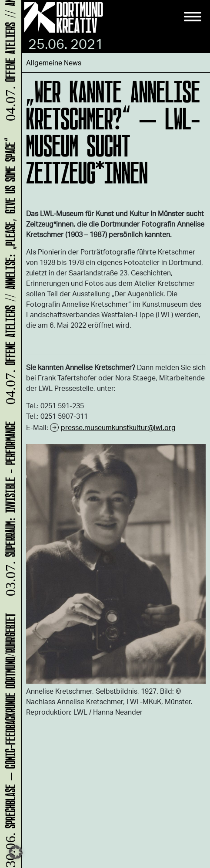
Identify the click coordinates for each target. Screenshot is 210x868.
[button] (16, 852)
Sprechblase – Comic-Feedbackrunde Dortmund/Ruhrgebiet (9, 740)
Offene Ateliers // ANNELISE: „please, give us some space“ (9, 272)
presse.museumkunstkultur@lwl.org (118, 427)
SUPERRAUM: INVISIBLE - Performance (9, 510)
